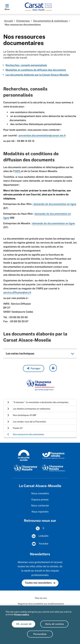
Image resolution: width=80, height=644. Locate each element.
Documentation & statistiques (50, 21)
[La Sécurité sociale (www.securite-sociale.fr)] (24, 455)
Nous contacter (40, 506)
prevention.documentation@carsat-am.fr (42, 135)
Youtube (40, 544)
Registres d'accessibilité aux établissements (41, 604)
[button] (34, 368)
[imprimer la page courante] (53, 368)
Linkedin (40, 536)
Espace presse (40, 500)
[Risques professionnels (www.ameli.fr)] (54, 468)
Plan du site (41, 598)
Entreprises (23, 21)
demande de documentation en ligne (55, 204)
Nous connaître (40, 493)
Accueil (8, 21)
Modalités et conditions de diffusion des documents (36, 70)
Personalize (40, 634)
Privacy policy (22, 614)
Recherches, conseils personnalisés (26, 65)
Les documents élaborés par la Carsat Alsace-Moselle (37, 75)
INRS (18, 171)
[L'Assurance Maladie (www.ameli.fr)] (25, 468)
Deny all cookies (54, 624)
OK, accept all (23, 624)
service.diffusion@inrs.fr (17, 292)
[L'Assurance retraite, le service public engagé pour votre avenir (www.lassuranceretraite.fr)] (54, 455)
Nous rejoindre (40, 512)
